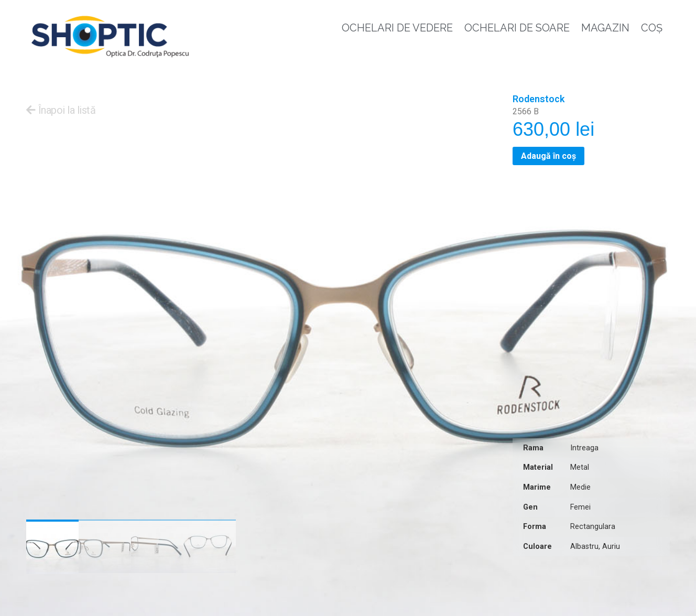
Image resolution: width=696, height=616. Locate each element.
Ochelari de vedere (397, 28)
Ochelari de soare (517, 28)
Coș (652, 28)
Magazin (605, 28)
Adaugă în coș (548, 156)
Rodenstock (539, 99)
